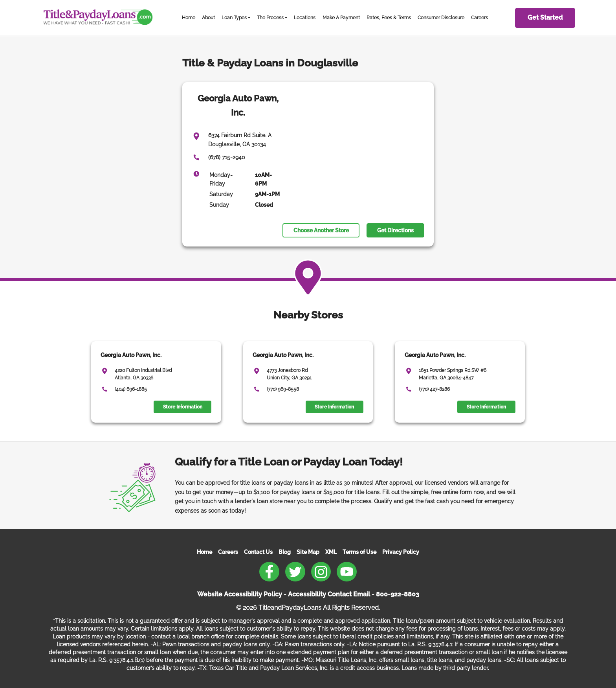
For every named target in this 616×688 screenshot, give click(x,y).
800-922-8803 (398, 594)
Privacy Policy (401, 552)
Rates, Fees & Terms (389, 17)
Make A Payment (341, 17)
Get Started (545, 17)
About (208, 17)
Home (189, 17)
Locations (305, 17)
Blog (285, 552)
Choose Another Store (321, 230)
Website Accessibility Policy (240, 594)
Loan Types (234, 17)
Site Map (308, 552)
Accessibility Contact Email (329, 594)
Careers (479, 17)
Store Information (183, 407)
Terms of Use (359, 552)
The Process (270, 17)
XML (331, 552)
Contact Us (258, 552)
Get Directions (395, 230)
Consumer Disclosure (441, 17)
